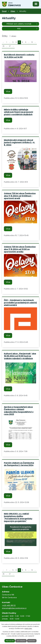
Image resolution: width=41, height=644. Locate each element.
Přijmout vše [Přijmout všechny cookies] (10, 641)
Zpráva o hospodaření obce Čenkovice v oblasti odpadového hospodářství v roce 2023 (19, 411)
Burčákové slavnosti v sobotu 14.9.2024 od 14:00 (19, 56)
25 (3, 46)
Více (8, 91)
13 (32, 42)
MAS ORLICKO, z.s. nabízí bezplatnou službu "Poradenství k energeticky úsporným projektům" (18, 517)
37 (10, 46)
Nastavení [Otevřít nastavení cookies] (32, 641)
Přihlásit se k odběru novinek (22, 24)
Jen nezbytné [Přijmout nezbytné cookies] (21, 641)
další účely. (28, 628)
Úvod (4, 11)
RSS (28, 28)
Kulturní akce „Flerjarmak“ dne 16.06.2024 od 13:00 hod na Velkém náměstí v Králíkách (20, 356)
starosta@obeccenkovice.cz (14, 608)
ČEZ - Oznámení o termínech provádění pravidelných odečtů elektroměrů (20, 303)
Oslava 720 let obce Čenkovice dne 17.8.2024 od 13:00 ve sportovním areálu (20, 249)
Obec (13, 11)
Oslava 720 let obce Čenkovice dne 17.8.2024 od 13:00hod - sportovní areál (20, 196)
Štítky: (5, 36)
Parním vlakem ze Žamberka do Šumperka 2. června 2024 (19, 464)
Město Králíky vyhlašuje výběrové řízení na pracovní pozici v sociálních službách (18, 112)
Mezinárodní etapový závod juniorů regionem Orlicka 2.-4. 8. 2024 (19, 142)
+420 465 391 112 (9, 605)
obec (14, 36)
